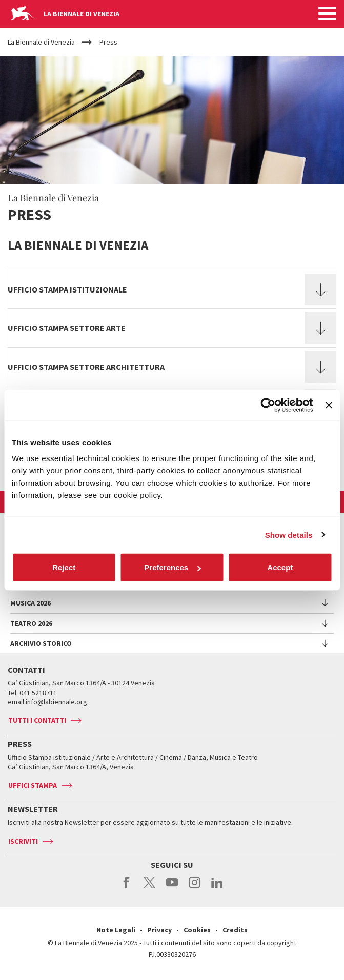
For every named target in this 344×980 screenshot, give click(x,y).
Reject (64, 567)
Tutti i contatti (37, 720)
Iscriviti (23, 841)
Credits (235, 930)
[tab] (172, 289)
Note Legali (116, 930)
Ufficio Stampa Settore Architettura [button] (86, 367)
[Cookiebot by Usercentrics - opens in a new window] (268, 405)
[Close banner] (329, 405)
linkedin (217, 888)
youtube (172, 888)
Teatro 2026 (31, 623)
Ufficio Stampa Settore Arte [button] (67, 328)
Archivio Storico (41, 643)
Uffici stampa (33, 785)
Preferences (172, 567)
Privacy (159, 930)
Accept (280, 567)
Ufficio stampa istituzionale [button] (67, 289)
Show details (289, 535)
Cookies (197, 930)
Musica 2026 (31, 603)
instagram (195, 888)
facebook (127, 888)
